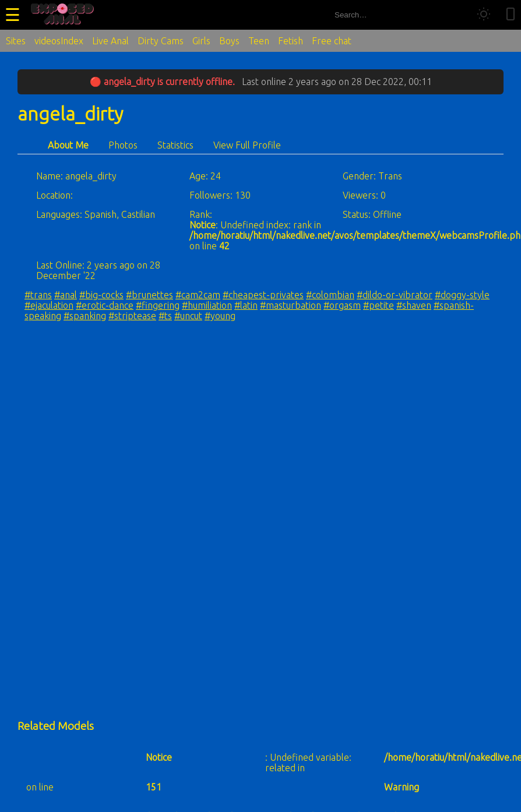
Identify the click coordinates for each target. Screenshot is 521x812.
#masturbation (291, 305)
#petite (379, 305)
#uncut (188, 316)
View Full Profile (247, 145)
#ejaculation (49, 305)
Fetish (291, 41)
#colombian (330, 295)
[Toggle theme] (484, 15)
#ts (165, 316)
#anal (66, 295)
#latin (246, 305)
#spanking (85, 316)
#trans (38, 295)
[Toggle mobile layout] (511, 15)
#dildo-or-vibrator (395, 295)
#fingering (158, 305)
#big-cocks (101, 295)
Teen (259, 41)
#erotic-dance (105, 305)
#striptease (132, 316)
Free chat (332, 41)
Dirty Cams (161, 41)
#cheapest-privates (263, 295)
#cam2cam (198, 295)
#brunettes (149, 295)
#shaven (414, 305)
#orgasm (342, 305)
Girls (201, 41)
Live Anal (110, 41)
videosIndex (59, 41)
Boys (229, 41)
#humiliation (207, 305)
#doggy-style (462, 295)
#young (220, 316)
